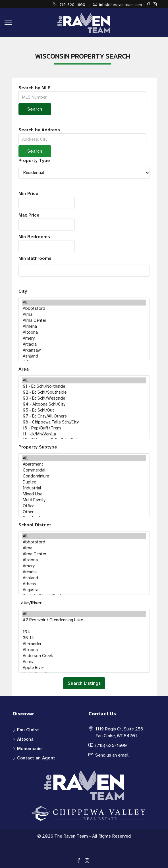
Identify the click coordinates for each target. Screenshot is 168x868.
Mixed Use (84, 494)
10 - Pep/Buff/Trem (84, 428)
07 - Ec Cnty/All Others (84, 416)
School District (35, 525)
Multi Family (84, 500)
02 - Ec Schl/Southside (84, 392)
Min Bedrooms (47, 243)
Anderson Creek (84, 656)
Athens (84, 584)
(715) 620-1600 (111, 745)
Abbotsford (84, 309)
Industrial (84, 488)
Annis (84, 662)
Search (35, 109)
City (23, 291)
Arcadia (84, 344)
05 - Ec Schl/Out (84, 410)
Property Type (34, 160)
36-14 (84, 638)
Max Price (47, 221)
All (84, 303)
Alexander (84, 644)
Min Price (47, 200)
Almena (84, 326)
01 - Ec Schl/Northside (84, 386)
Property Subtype (38, 447)
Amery (84, 338)
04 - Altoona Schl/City (84, 404)
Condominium (84, 476)
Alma (84, 314)
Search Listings (84, 683)
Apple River (84, 668)
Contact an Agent (36, 758)
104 (84, 632)
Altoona (84, 332)
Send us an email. (112, 755)
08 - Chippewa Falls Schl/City (84, 422)
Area (24, 369)
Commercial (84, 470)
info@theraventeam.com (121, 5)
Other (84, 512)
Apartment (84, 464)
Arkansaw (84, 350)
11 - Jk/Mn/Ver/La (84, 434)
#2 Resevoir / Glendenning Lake (84, 620)
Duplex (84, 482)
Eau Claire (28, 730)
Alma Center (84, 320)
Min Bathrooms (35, 258)
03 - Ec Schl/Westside (84, 398)
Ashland (84, 356)
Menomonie (29, 748)
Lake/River (30, 603)
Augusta (84, 590)
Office (84, 506)
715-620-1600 (72, 5)
